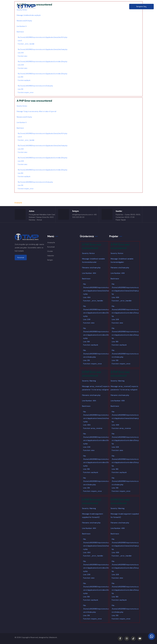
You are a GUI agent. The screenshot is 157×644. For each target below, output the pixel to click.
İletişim (112, 6)
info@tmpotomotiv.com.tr (83, 215)
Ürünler (78, 6)
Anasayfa (53, 6)
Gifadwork (53, 637)
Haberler (101, 6)
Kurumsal (66, 6)
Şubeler (89, 6)
